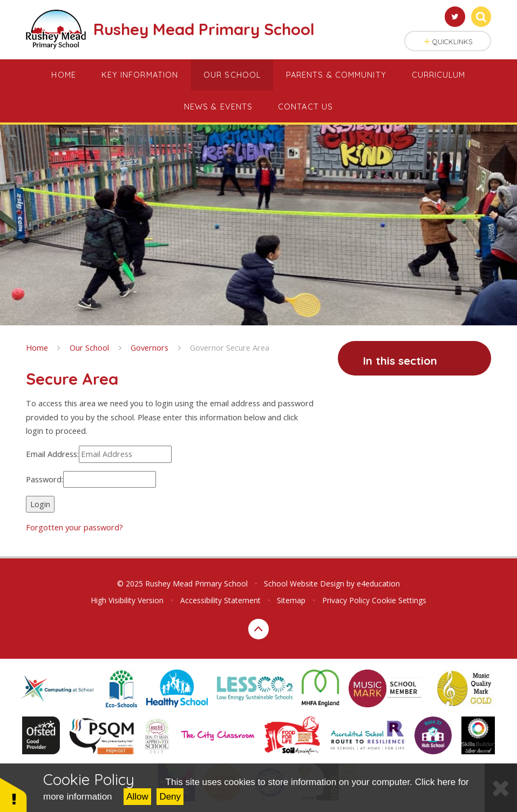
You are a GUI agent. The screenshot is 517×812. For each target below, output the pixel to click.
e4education (378, 584)
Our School (89, 347)
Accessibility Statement (220, 600)
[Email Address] (125, 454)
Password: (45, 479)
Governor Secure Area (230, 347)
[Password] (110, 480)
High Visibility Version (127, 600)
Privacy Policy (346, 600)
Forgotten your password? (74, 527)
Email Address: (52, 454)
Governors (149, 347)
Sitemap (291, 600)
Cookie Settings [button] (399, 600)
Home (37, 347)
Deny (170, 797)
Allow (137, 797)
